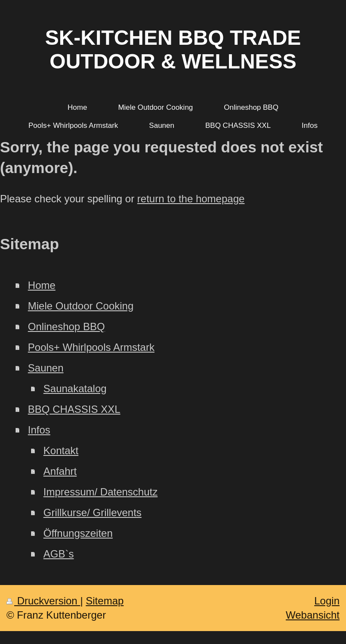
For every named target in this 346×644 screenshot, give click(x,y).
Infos (39, 430)
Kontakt (61, 450)
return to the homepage (191, 199)
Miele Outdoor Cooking (81, 306)
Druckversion (43, 601)
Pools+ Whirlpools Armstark (91, 347)
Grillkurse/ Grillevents (93, 512)
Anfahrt (60, 471)
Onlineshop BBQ (66, 327)
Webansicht (313, 615)
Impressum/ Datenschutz (100, 492)
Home (42, 285)
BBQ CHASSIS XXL (74, 409)
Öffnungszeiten (78, 533)
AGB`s (59, 554)
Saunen (46, 368)
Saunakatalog (75, 389)
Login (327, 601)
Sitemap (105, 601)
